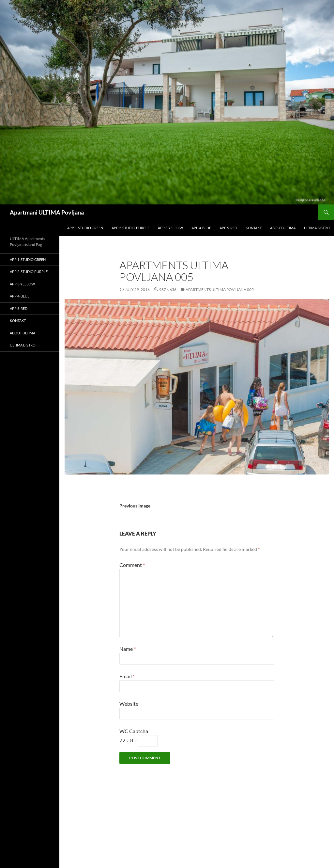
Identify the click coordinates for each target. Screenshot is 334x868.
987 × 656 (168, 289)
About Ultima (283, 228)
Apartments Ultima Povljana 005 (220, 289)
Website (129, 704)
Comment (132, 565)
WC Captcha (134, 731)
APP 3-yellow (170, 228)
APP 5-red (228, 228)
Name (128, 649)
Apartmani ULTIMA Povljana (47, 212)
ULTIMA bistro (317, 228)
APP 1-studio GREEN (85, 228)
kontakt (254, 228)
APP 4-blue (201, 228)
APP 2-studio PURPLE (130, 228)
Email (127, 676)
